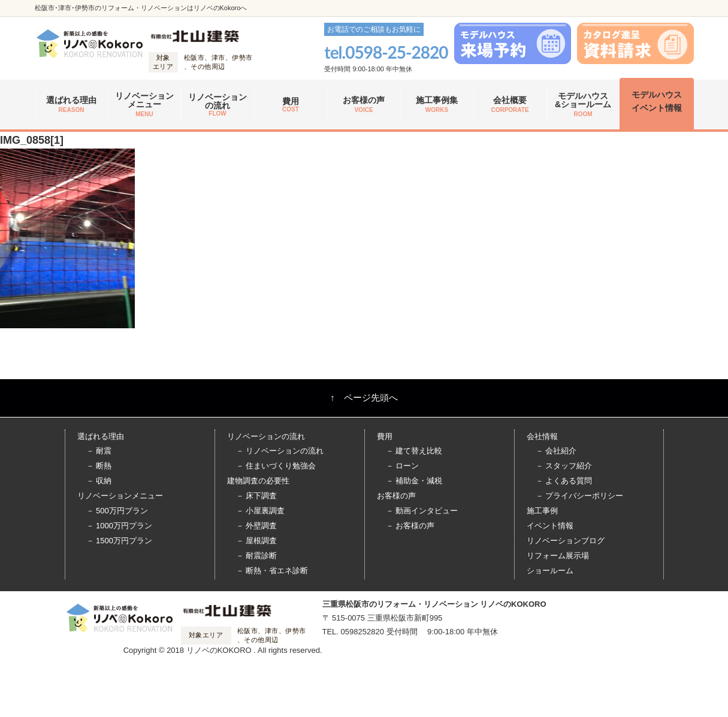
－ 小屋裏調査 (261, 511)
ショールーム (550, 571)
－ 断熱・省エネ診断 (272, 571)
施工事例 (542, 511)
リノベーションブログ (566, 541)
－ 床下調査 (257, 496)
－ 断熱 (99, 466)
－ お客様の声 (410, 526)
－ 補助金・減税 (414, 481)
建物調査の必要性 (258, 481)
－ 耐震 (99, 451)
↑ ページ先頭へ (364, 397)
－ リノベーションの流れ (280, 451)
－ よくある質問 (564, 481)
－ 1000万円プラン (120, 526)
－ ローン (403, 466)
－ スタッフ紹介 (564, 466)
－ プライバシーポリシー (580, 496)
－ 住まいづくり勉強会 (276, 466)
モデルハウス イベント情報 (657, 101)
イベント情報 (550, 526)
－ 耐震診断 (257, 556)
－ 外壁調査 (257, 526)
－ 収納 (99, 481)
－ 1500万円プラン (120, 541)
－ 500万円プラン (117, 511)
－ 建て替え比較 (414, 451)
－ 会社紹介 (556, 451)
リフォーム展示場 (558, 556)
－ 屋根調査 (257, 541)
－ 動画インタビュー (422, 511)
